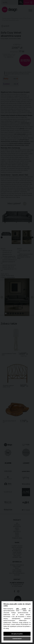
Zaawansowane (17, 639)
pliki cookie (21, 609)
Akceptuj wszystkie (17, 634)
